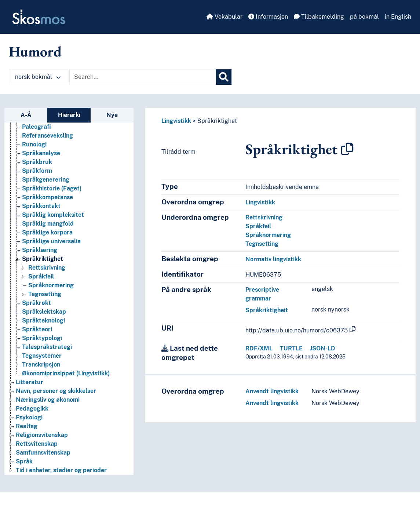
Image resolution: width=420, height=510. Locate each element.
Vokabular (224, 17)
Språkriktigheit (267, 310)
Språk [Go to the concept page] (24, 461)
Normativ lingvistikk (273, 259)
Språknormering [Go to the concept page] (51, 285)
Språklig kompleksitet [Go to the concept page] (53, 215)
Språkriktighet (217, 121)
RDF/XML (259, 348)
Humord (35, 51)
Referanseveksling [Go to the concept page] (48, 136)
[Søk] (224, 77)
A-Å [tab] (26, 115)
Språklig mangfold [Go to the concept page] (48, 224)
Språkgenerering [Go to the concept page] (46, 180)
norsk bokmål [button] (38, 77)
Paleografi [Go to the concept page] (36, 127)
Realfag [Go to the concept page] (27, 426)
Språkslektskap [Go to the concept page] (44, 312)
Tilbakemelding (319, 17)
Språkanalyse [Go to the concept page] (41, 153)
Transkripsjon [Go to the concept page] (41, 365)
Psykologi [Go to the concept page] (29, 417)
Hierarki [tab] (69, 115)
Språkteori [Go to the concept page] (37, 329)
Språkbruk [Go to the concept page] (37, 162)
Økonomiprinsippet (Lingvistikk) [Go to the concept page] (66, 373)
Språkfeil (258, 226)
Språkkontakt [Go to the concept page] (41, 206)
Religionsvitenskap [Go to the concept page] (42, 435)
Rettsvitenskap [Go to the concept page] (37, 444)
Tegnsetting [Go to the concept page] (45, 294)
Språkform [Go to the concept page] (37, 171)
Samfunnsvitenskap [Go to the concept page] (43, 453)
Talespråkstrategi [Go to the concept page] (47, 347)
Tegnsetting (262, 244)
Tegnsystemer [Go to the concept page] (42, 356)
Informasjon (268, 17)
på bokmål (364, 17)
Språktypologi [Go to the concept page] (42, 338)
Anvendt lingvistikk (272, 391)
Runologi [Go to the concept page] (34, 144)
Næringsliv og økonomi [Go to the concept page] (48, 400)
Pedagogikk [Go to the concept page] (32, 409)
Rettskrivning (264, 217)
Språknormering (268, 235)
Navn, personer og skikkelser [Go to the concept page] (56, 391)
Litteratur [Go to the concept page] (30, 382)
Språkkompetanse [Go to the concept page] (48, 197)
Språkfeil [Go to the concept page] (41, 276)
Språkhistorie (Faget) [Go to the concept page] (52, 188)
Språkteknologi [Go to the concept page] (43, 320)
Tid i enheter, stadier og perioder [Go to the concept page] (61, 470)
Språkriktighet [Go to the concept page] (43, 259)
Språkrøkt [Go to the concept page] (36, 303)
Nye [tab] (112, 115)
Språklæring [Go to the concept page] (40, 250)
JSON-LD (323, 348)
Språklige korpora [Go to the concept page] (47, 232)
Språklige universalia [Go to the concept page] (51, 241)
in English (398, 17)
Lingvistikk (176, 121)
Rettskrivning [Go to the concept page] (47, 268)
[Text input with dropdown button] (143, 77)
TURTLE (291, 348)
